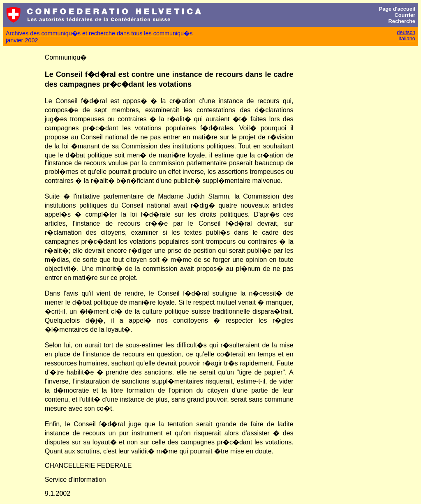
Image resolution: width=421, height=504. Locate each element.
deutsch (406, 32)
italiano (407, 38)
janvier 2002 (22, 40)
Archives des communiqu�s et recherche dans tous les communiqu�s (99, 33)
